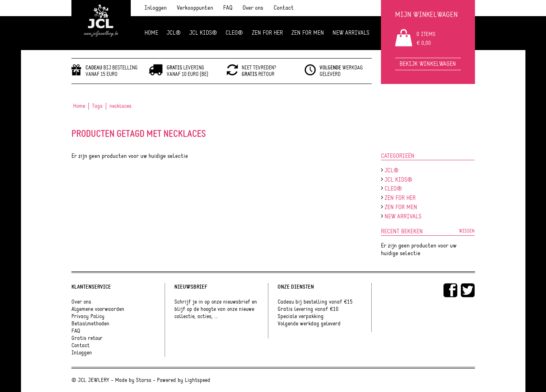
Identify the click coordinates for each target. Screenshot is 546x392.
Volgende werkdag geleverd (309, 324)
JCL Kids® (203, 33)
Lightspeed (198, 380)
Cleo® (234, 33)
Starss (144, 380)
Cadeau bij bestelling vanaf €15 (315, 302)
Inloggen (156, 8)
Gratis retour (87, 338)
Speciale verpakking (301, 317)
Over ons (253, 8)
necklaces (120, 106)
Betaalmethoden (90, 324)
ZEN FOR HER (267, 33)
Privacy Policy (88, 317)
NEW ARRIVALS (351, 33)
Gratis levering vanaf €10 (308, 309)
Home (151, 33)
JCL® (174, 33)
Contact (284, 8)
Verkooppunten (195, 8)
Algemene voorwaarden (98, 309)
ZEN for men (308, 33)
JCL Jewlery (101, 25)
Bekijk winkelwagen (428, 64)
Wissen (467, 231)
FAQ (228, 8)
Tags (97, 106)
